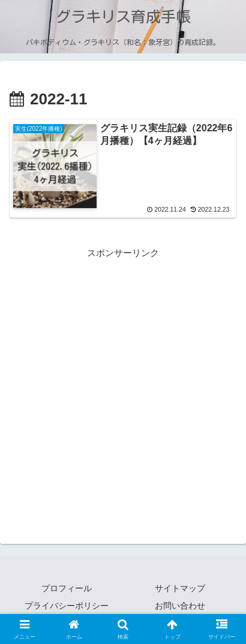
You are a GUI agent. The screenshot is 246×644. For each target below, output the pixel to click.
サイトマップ (180, 588)
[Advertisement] (123, 384)
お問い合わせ (180, 606)
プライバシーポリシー (67, 606)
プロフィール (67, 588)
